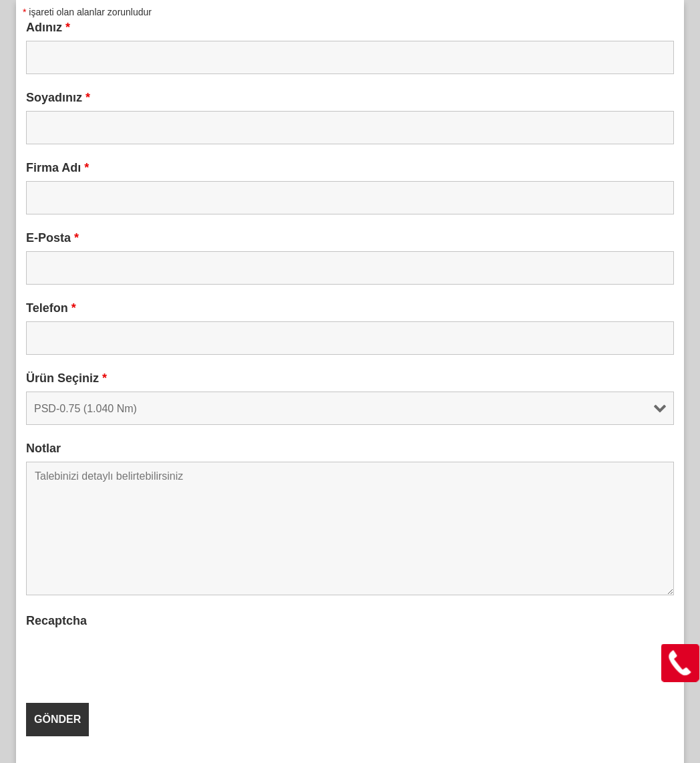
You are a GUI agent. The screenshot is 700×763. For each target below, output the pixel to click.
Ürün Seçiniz (66, 378)
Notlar (43, 448)
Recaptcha (56, 621)
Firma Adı (57, 168)
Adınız (48, 27)
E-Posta (52, 238)
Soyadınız (58, 98)
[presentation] (128, 660)
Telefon (51, 308)
